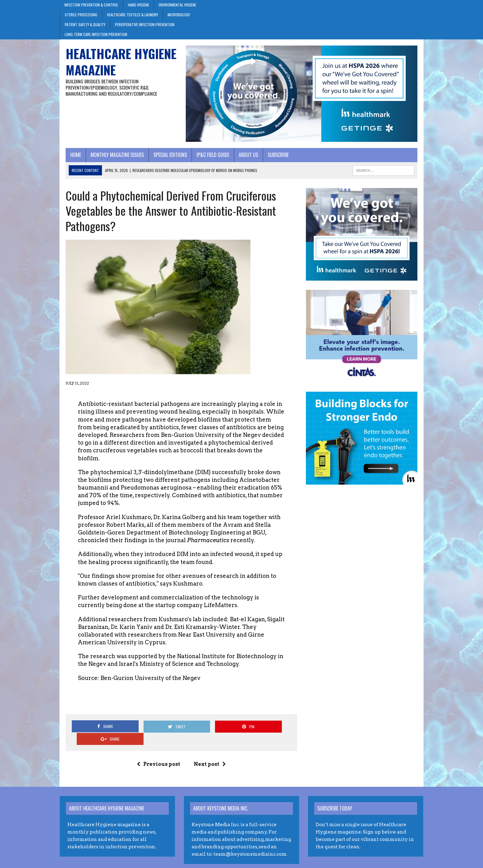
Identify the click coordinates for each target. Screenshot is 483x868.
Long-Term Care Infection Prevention (96, 34)
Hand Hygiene (138, 5)
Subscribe (272, 158)
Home (70, 158)
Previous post (157, 747)
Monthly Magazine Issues (111, 158)
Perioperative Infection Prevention (145, 24)
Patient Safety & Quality (85, 24)
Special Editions (164, 158)
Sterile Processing (81, 15)
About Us (243, 158)
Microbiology (179, 15)
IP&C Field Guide (207, 158)
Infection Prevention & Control (91, 5)
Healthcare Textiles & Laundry (132, 15)
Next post (208, 747)
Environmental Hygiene (177, 5)
